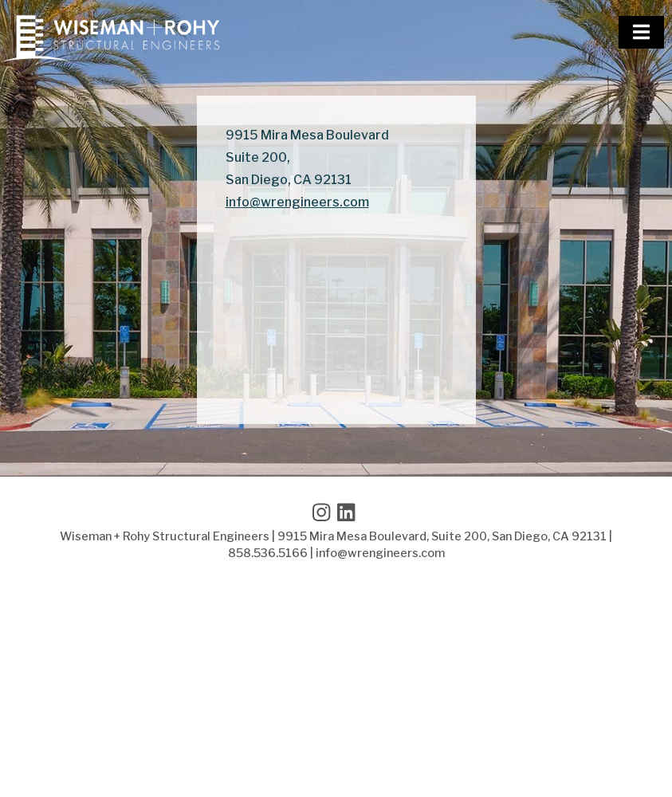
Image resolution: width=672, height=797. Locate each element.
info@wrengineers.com (297, 202)
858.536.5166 (268, 553)
